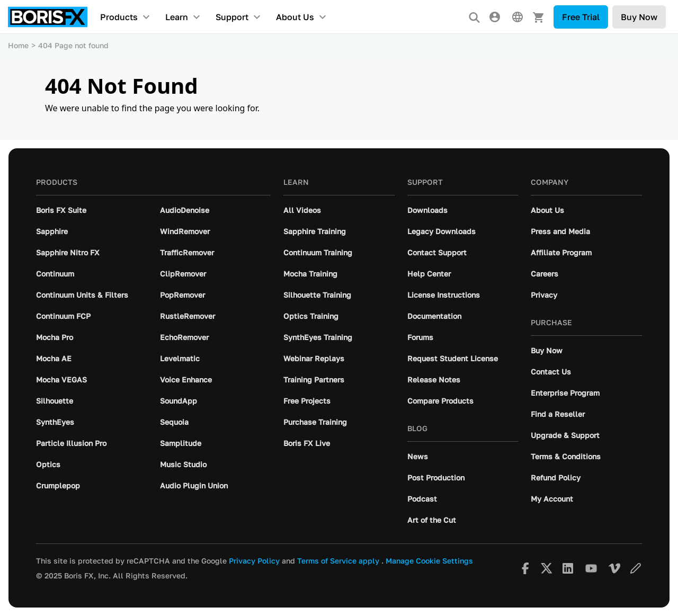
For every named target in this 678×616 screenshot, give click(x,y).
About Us (295, 17)
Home (18, 45)
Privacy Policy (254, 561)
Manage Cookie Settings (429, 561)
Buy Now (639, 17)
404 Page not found (73, 45)
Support (232, 17)
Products (119, 17)
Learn (177, 17)
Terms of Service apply (338, 561)
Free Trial (581, 17)
